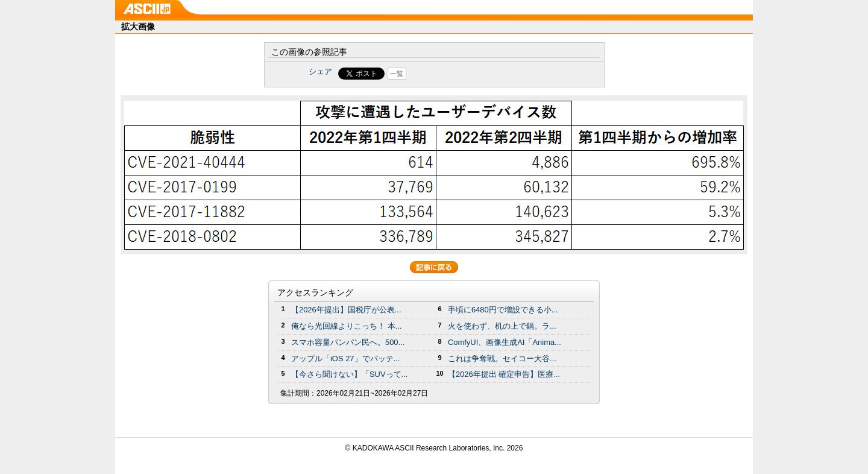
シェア (320, 71)
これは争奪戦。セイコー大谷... (502, 359)
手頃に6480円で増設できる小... (503, 310)
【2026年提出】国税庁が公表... (346, 310)
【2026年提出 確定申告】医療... (504, 374)
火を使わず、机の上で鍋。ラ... (502, 326)
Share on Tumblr (479, 74)
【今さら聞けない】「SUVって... (349, 374)
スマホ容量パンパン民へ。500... (348, 342)
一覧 (397, 74)
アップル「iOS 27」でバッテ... (345, 359)
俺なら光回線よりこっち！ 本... (346, 326)
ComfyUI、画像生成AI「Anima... (505, 342)
